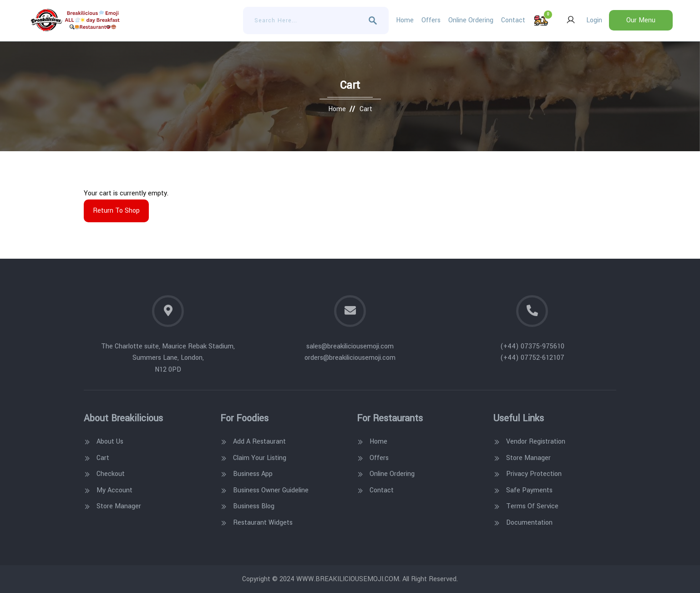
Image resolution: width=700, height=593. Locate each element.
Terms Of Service (532, 506)
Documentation (529, 523)
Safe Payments (529, 490)
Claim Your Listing (260, 458)
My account (114, 490)
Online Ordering (471, 20)
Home (405, 20)
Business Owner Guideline (271, 490)
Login (582, 20)
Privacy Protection (534, 474)
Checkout (111, 474)
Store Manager (119, 506)
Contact (513, 20)
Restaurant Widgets (263, 523)
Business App (253, 474)
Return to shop (116, 211)
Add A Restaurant (259, 442)
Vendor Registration (536, 442)
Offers (431, 20)
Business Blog (254, 506)
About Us (110, 442)
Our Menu (641, 20)
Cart (103, 458)
